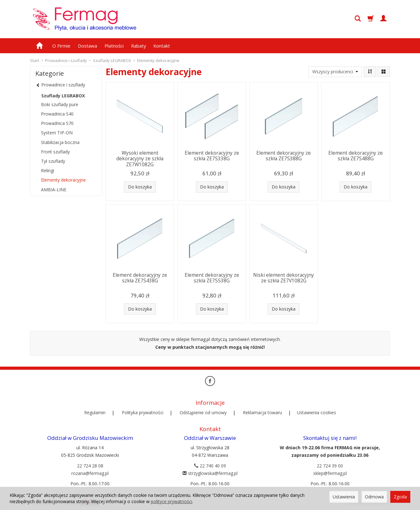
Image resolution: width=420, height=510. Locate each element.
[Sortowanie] (370, 72)
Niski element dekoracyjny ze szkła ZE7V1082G (284, 278)
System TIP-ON (57, 133)
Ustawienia (344, 497)
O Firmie (61, 46)
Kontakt (162, 46)
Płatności (114, 46)
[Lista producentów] (335, 72)
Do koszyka (140, 187)
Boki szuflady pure (60, 104)
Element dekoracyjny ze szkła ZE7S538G (212, 278)
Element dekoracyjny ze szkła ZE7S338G (212, 156)
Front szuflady (55, 152)
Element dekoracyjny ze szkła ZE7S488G (356, 156)
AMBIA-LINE (54, 190)
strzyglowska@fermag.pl (210, 473)
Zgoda (400, 497)
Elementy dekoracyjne (63, 180)
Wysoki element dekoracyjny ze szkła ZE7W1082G (140, 159)
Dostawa (87, 46)
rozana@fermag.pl (90, 473)
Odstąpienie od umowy (203, 412)
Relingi (48, 170)
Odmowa (374, 497)
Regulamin (95, 412)
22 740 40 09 (210, 466)
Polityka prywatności (143, 412)
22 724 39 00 (330, 466)
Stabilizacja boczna (60, 142)
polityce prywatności (172, 501)
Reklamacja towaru (262, 412)
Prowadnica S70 (57, 123)
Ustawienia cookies (317, 412)
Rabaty (138, 46)
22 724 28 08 (90, 466)
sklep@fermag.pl (330, 473)
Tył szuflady (53, 161)
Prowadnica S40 (57, 114)
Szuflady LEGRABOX (63, 96)
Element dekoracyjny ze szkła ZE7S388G (284, 156)
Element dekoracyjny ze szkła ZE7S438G (140, 278)
